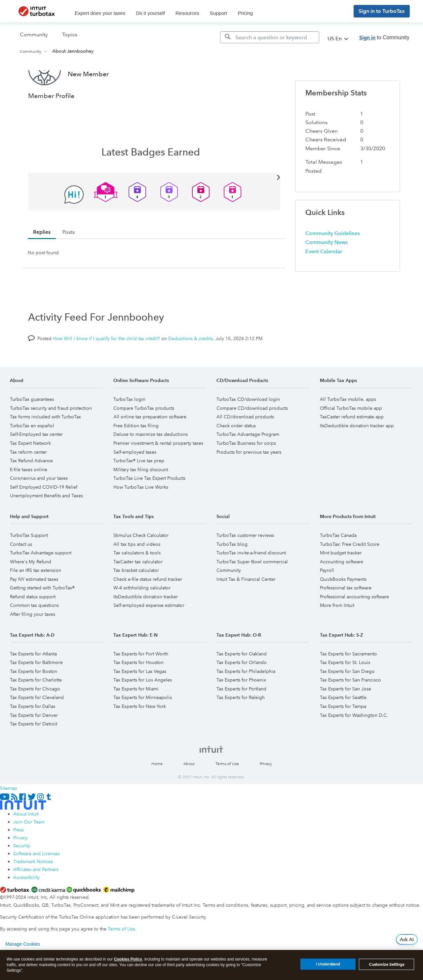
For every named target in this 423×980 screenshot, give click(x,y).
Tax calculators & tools (137, 577)
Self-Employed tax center (36, 459)
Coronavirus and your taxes (39, 503)
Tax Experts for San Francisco (350, 705)
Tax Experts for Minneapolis (143, 722)
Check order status (236, 450)
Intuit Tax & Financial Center (246, 604)
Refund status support (33, 621)
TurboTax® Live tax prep (139, 485)
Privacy (266, 789)
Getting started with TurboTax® (42, 612)
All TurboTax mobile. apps (348, 424)
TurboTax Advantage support (41, 577)
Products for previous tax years (249, 477)
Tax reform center (28, 477)
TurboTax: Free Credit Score (350, 569)
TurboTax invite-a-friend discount (251, 577)
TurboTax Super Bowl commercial (252, 586)
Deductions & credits (191, 363)
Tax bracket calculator (136, 595)
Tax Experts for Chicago (35, 714)
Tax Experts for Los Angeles (143, 705)
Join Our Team (29, 847)
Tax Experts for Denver (34, 740)
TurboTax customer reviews (245, 560)
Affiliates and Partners (36, 894)
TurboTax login (129, 424)
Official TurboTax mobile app (351, 433)
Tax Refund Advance (31, 485)
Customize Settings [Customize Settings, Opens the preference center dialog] (386, 966)
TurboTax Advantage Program (248, 459)
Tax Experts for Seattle (343, 722)
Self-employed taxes (135, 477)
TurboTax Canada (338, 560)
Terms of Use (227, 789)
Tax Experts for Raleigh (241, 722)
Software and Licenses (37, 878)
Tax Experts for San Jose (346, 714)
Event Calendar (324, 276)
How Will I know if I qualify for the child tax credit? (106, 363)
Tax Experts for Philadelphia (246, 696)
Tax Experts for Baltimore (36, 687)
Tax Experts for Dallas (33, 731)
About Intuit (26, 839)
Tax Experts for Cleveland (37, 722)
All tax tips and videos (137, 569)
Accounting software (342, 586)
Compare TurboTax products (144, 433)
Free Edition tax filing (136, 450)
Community (31, 52)
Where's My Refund (31, 586)
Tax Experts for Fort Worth (141, 679)
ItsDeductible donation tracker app (357, 450)
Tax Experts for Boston (34, 696)
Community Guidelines (333, 258)
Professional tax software (346, 612)
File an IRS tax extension (36, 595)
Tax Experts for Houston (138, 687)
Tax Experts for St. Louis (345, 687)
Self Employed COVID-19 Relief (44, 512)
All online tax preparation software (150, 441)
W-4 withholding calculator (142, 612)
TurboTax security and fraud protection (51, 433)
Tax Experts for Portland (241, 714)
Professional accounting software (354, 621)
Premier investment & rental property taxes (158, 468)
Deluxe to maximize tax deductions (151, 459)
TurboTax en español (32, 450)
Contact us (21, 569)
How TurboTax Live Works (141, 512)
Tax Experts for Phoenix (241, 705)
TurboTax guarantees (32, 424)
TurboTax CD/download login (248, 424)
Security (22, 870)
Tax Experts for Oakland (242, 679)
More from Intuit (337, 630)
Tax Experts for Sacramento (348, 679)
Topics (70, 35)
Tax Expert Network (30, 468)
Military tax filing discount (141, 494)
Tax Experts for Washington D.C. (354, 740)
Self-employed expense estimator (149, 630)
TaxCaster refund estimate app (352, 441)
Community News (327, 267)
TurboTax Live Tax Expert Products (149, 503)
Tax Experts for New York (140, 731)
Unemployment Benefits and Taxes (46, 520)
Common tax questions (34, 630)
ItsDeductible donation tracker (146, 621)
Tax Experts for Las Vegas (140, 696)
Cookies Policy (128, 961)
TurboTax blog (232, 569)
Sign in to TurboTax (382, 11)
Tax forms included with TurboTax (45, 441)
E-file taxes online (29, 494)
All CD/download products (245, 441)
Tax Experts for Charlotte (36, 705)
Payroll (327, 595)
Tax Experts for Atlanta (33, 679)
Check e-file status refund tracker (148, 604)
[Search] (270, 37)
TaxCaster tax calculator (138, 586)
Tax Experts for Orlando (242, 687)
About (189, 789)
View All (154, 202)
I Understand (328, 966)
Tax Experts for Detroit (34, 749)
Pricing (245, 13)
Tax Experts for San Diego (347, 696)
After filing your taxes (33, 639)
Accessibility (26, 902)
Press (19, 855)
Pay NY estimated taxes (34, 604)
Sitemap (9, 813)
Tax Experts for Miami (136, 714)
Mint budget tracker (341, 577)
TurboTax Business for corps (246, 468)
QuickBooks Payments (343, 604)
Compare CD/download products (252, 433)
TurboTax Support (29, 560)
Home (157, 789)
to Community (384, 37)
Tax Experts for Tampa (343, 731)
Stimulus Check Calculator (141, 560)
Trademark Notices (33, 886)
